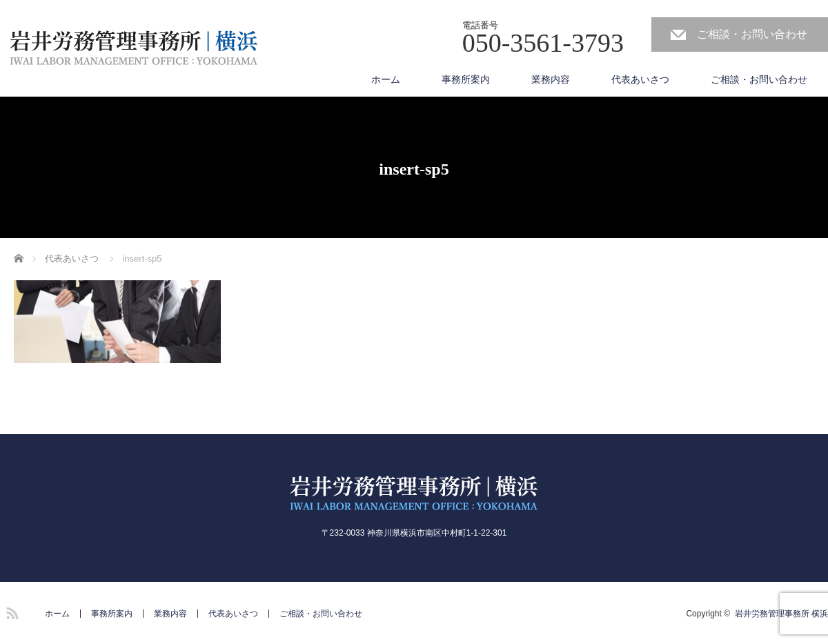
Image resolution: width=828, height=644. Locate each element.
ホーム (386, 79)
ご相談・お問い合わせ (752, 34)
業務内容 (551, 79)
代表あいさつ (640, 79)
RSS (10, 611)
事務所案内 (466, 79)
